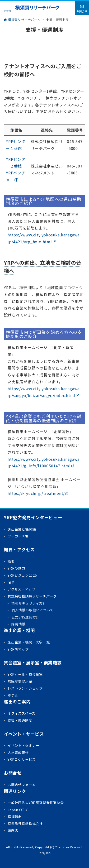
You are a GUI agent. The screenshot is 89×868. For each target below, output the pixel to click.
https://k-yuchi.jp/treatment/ (38, 493)
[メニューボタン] (7, 8)
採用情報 (18, 624)
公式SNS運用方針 (25, 617)
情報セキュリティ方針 (29, 603)
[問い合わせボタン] (82, 8)
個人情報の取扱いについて (33, 610)
